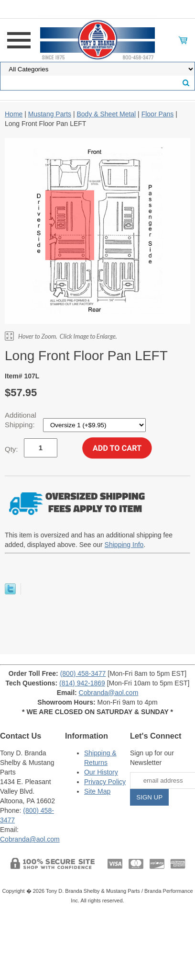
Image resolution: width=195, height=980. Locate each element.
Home (14, 114)
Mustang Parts (50, 114)
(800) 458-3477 (83, 673)
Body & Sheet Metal (106, 114)
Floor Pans (158, 114)
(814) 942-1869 (82, 683)
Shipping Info (124, 545)
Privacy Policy (105, 782)
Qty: (11, 449)
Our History (101, 772)
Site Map (97, 791)
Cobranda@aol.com (109, 693)
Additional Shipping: (21, 420)
